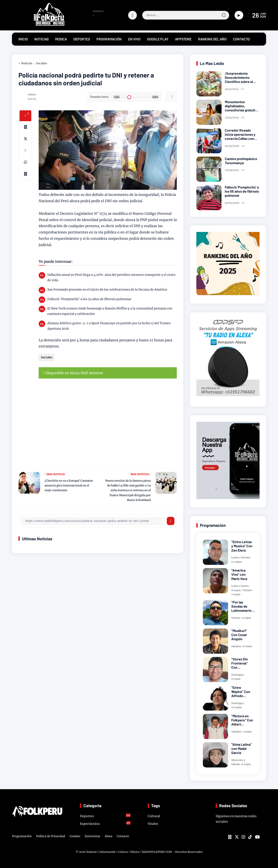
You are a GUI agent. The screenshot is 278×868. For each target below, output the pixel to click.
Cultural (154, 816)
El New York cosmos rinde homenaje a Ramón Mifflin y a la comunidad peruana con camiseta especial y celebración (110, 311)
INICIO (23, 39)
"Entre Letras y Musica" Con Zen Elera (242, 546)
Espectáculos (105, 823)
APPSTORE (183, 39)
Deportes (105, 816)
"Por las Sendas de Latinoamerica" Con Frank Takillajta (243, 606)
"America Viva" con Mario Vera (239, 574)
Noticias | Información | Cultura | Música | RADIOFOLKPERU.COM (129, 852)
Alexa (108, 836)
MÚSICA (61, 39)
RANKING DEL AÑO (212, 39)
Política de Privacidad (51, 836)
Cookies (75, 836)
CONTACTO (241, 39)
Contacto (123, 836)
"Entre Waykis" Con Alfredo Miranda (241, 692)
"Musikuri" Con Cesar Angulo (239, 635)
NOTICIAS (41, 39)
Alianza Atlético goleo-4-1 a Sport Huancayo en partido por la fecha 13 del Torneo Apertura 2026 (109, 326)
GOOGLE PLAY (158, 39)
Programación (22, 836)
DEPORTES (82, 39)
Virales (153, 824)
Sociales (41, 63)
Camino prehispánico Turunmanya (241, 161)
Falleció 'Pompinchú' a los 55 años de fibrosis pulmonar (89, 299)
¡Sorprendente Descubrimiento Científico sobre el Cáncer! (239, 78)
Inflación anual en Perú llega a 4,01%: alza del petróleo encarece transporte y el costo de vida (111, 277)
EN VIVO (134, 39)
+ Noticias (25, 63)
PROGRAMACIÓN (109, 39)
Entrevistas (93, 836)
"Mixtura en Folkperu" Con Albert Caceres (242, 720)
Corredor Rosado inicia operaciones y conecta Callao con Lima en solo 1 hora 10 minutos (241, 134)
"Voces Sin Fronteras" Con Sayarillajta (240, 663)
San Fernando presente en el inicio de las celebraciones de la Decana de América (107, 289)
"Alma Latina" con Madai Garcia (242, 748)
